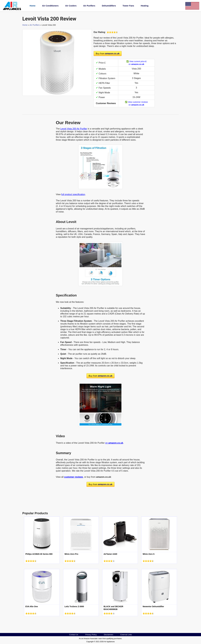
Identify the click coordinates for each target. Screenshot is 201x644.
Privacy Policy (91, 635)
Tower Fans (128, 6)
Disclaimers (109, 635)
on (114, 443)
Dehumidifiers (109, 6)
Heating (145, 6)
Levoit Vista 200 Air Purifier (74, 129)
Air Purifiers (89, 6)
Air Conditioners (50, 6)
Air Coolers (71, 6)
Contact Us (74, 635)
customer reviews (73, 477)
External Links (126, 635)
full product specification (73, 194)
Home (33, 6)
